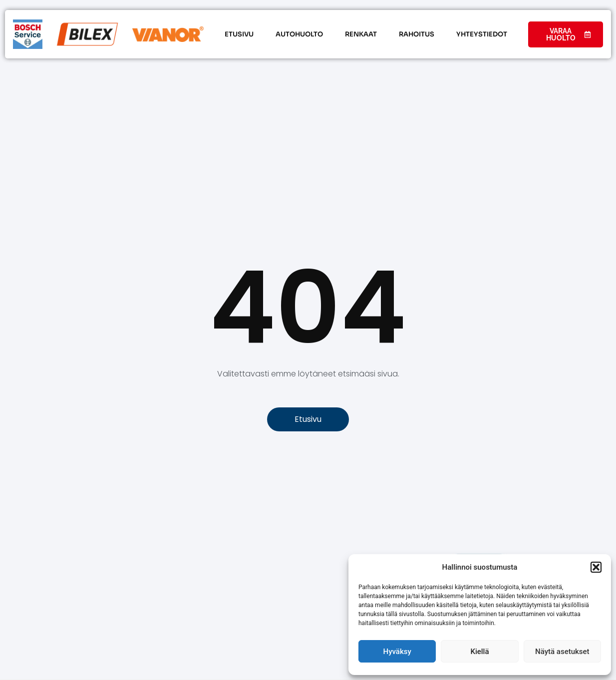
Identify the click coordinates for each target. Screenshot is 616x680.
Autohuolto (299, 34)
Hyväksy (397, 652)
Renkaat (361, 34)
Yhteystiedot (482, 34)
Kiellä (479, 652)
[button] (596, 567)
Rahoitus (417, 34)
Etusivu (239, 34)
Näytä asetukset (562, 652)
